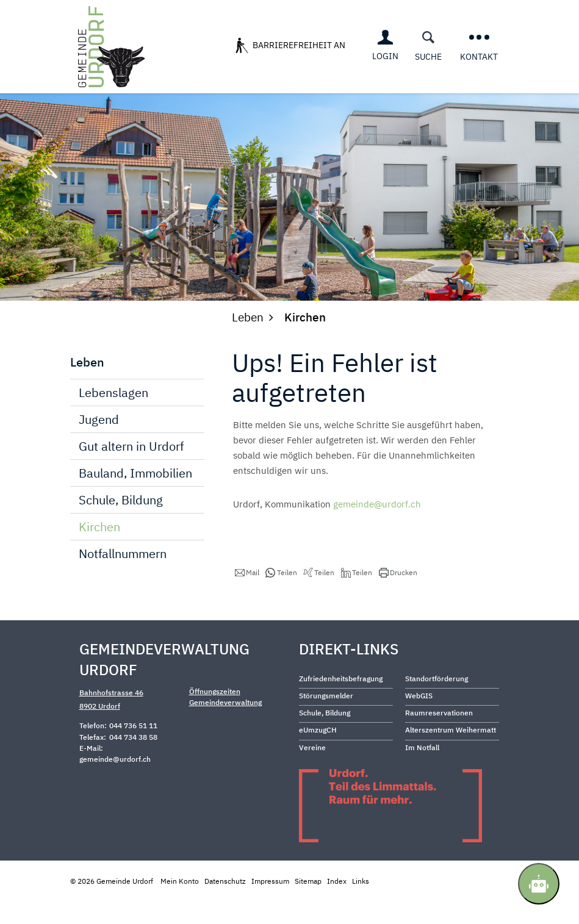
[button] (247, 596)
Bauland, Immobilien (135, 497)
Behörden (480, 91)
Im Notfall (422, 771)
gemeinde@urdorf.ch (377, 528)
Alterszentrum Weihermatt (451, 754)
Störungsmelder (326, 719)
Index (337, 904)
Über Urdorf (199, 91)
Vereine (312, 771)
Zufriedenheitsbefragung (341, 702)
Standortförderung (437, 702)
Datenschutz (225, 904)
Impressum (270, 904)
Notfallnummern (123, 577)
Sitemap (308, 904)
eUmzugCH (318, 754)
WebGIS (419, 719)
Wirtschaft (364, 91)
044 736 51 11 (133, 749)
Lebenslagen (113, 416)
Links (361, 904)
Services (262, 91)
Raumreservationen (439, 736)
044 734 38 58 (133, 760)
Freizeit (424, 91)
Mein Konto (180, 904)
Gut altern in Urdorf (131, 470)
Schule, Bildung (121, 524)
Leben (309, 91)
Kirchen (135, 550)
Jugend (99, 443)
